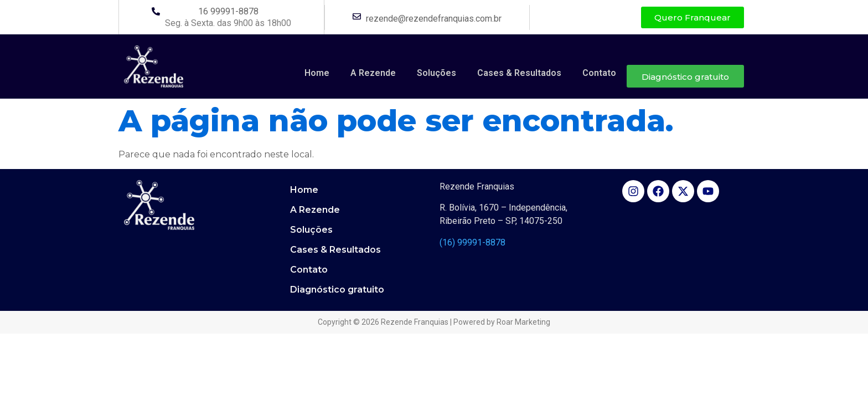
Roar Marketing (523, 322)
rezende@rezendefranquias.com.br (434, 19)
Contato (599, 73)
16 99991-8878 (228, 11)
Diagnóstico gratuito (685, 77)
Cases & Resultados (519, 73)
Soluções (436, 73)
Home (317, 73)
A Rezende (373, 73)
